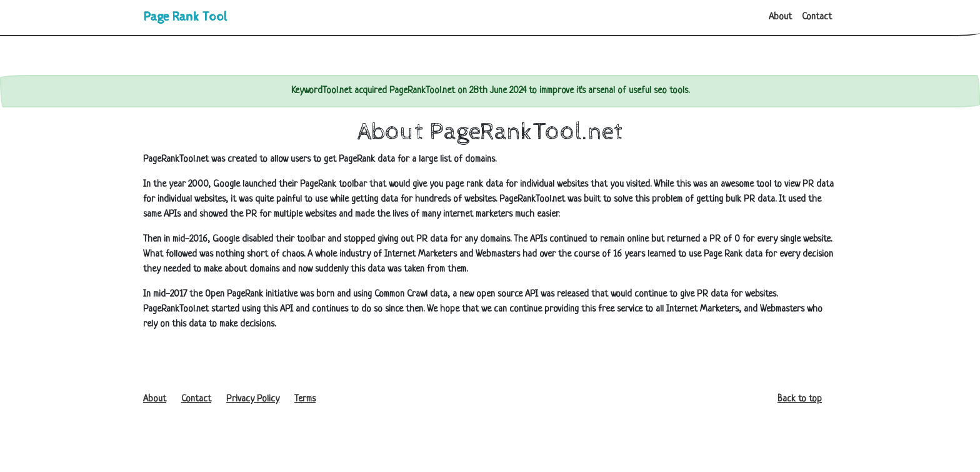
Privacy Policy (253, 399)
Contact (817, 17)
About (780, 17)
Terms (305, 399)
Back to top (800, 399)
